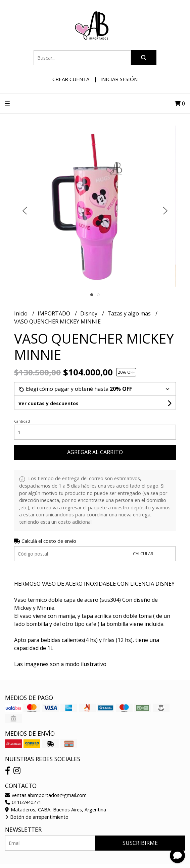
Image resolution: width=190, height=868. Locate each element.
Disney (89, 313)
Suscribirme (140, 843)
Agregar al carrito (95, 452)
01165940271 (23, 802)
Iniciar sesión (119, 79)
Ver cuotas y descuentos (49, 403)
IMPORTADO (55, 313)
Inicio (21, 313)
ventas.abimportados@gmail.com (46, 795)
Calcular (143, 554)
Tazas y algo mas (130, 313)
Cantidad (22, 421)
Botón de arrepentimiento (37, 817)
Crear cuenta (71, 79)
